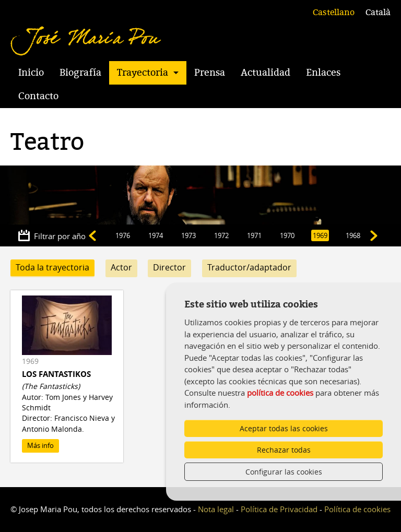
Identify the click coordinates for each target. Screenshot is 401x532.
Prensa (210, 73)
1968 (353, 235)
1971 (254, 235)
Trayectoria (143, 73)
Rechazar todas (284, 450)
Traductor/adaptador (249, 267)
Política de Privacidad (279, 509)
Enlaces (323, 73)
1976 (123, 235)
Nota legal (216, 509)
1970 (287, 235)
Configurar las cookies (284, 472)
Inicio (31, 73)
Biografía (80, 73)
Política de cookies (357, 509)
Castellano (334, 13)
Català (378, 13)
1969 (320, 235)
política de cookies (280, 393)
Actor (121, 267)
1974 (156, 235)
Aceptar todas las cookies (284, 428)
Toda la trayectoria (52, 267)
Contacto (38, 96)
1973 (188, 235)
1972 (221, 235)
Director (169, 267)
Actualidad (266, 73)
